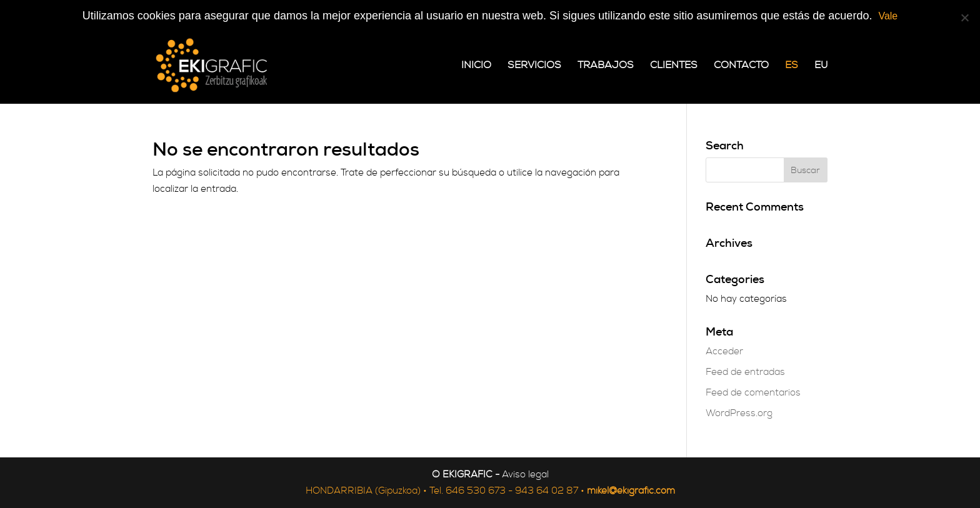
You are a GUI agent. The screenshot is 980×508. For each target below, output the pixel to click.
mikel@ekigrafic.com (631, 491)
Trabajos (606, 66)
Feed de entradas (745, 372)
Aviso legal (525, 475)
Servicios (534, 66)
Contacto (741, 66)
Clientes (674, 66)
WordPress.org (739, 413)
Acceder (724, 351)
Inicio (476, 66)
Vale (888, 16)
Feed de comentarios (753, 393)
